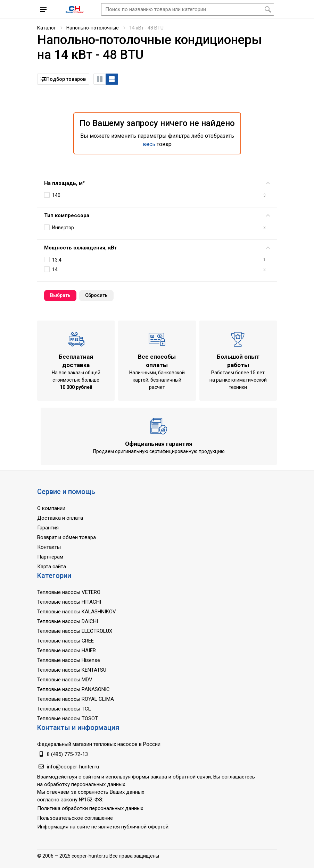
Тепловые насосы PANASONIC (73, 689)
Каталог (47, 28)
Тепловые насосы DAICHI (68, 621)
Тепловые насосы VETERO (69, 592)
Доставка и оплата (60, 518)
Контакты (49, 547)
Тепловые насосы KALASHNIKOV (77, 612)
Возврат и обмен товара (67, 537)
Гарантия (48, 528)
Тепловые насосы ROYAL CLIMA (76, 699)
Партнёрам (50, 557)
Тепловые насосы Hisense (69, 660)
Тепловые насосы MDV (65, 680)
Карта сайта (52, 567)
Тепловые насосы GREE (65, 641)
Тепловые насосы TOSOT (68, 718)
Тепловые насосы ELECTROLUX (75, 631)
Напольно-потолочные (93, 28)
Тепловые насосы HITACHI (69, 602)
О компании (51, 508)
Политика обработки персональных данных (90, 808)
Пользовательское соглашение (75, 818)
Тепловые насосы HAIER (67, 650)
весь (149, 144)
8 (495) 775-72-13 (67, 754)
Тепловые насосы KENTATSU (72, 670)
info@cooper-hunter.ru (73, 767)
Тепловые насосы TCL (64, 709)
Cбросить (96, 295)
